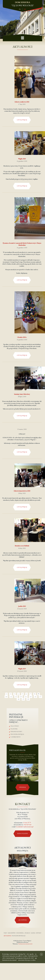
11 (11, 697)
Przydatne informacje (19, 936)
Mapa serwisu (12, 933)
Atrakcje (27, 933)
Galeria (33, 933)
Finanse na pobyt (17, 732)
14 (26, 697)
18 (18, 699)
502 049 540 (28, 825)
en (25, 9)
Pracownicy (15, 726)
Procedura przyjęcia (18, 734)
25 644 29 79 (27, 823)
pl (20, 9)
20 (28, 699)
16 (35, 697)
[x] (41, 956)
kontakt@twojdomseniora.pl (25, 827)
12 (16, 697)
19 (23, 699)
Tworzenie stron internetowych (25, 944)
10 (6, 697)
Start (5, 933)
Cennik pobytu (16, 737)
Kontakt (39, 933)
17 (40, 697)
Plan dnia (14, 729)
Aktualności (8, 936)
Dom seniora (20, 933)
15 (31, 697)
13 (21, 697)
